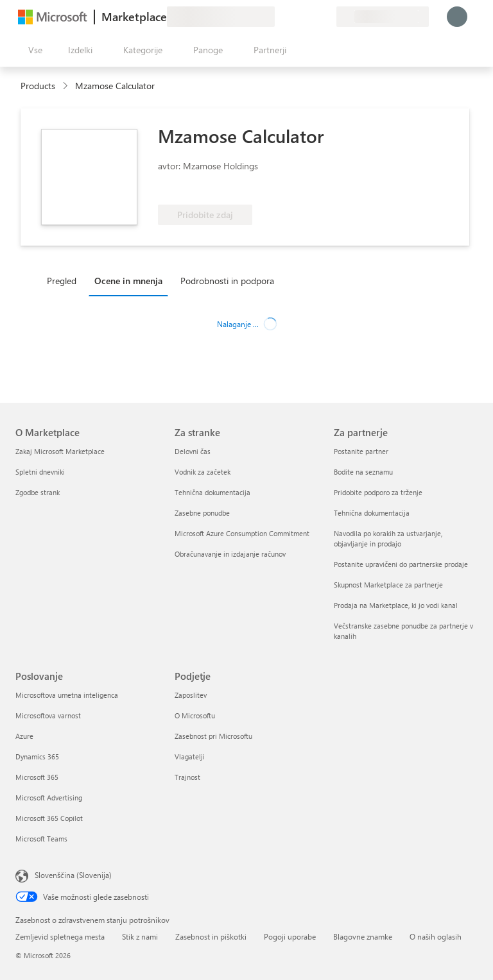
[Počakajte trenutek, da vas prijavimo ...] (457, 17)
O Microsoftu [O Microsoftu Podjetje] (195, 715)
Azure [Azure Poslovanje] (24, 736)
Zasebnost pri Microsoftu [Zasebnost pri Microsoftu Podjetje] (213, 736)
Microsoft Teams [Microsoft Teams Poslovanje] (41, 839)
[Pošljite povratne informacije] (280, 17)
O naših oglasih (436, 936)
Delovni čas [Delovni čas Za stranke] (193, 451)
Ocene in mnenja (128, 281)
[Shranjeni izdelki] (311, 17)
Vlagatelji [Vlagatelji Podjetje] (190, 756)
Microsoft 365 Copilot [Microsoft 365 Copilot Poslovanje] (49, 818)
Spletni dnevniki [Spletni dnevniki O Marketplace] (40, 472)
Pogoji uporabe (290, 936)
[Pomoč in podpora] (295, 17)
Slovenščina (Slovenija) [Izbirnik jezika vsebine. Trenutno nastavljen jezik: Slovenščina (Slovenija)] (73, 875)
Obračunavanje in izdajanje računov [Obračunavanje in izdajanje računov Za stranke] (230, 554)
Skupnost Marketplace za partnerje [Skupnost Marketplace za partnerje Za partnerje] (388, 585)
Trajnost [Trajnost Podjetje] (187, 777)
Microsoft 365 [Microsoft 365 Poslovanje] (37, 777)
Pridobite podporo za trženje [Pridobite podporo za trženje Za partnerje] (378, 492)
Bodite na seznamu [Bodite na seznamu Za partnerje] (363, 472)
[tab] (65, 280)
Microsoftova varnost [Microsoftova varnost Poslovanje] (48, 715)
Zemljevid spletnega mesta (60, 936)
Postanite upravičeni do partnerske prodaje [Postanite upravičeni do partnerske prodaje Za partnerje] (401, 564)
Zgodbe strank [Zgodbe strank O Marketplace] (38, 492)
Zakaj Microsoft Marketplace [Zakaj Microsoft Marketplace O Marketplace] (60, 451)
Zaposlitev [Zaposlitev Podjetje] (191, 695)
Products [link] (38, 86)
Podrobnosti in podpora (227, 281)
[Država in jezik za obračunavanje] (383, 17)
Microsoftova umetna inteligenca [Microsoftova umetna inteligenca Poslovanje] (67, 695)
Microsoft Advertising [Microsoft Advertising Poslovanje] (49, 798)
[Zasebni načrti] (326, 17)
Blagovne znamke (363, 936)
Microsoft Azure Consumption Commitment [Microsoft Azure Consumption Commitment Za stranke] (242, 533)
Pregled (62, 281)
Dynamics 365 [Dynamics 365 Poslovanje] (37, 756)
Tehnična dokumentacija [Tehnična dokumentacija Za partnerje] (372, 513)
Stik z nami (140, 936)
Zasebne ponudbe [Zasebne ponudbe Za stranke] (202, 513)
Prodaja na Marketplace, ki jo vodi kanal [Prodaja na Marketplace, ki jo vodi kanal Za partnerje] (396, 605)
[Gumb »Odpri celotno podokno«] (33, 50)
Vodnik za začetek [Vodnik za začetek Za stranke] (203, 472)
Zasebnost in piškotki (211, 936)
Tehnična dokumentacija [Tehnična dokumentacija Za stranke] (212, 492)
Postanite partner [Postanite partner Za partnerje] (361, 451)
